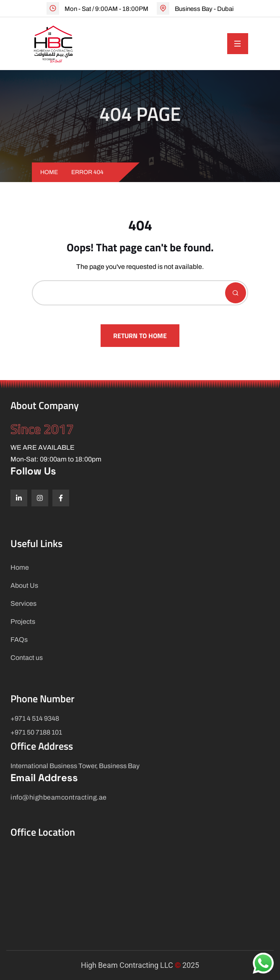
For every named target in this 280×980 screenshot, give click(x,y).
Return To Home (140, 336)
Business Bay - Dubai (204, 9)
